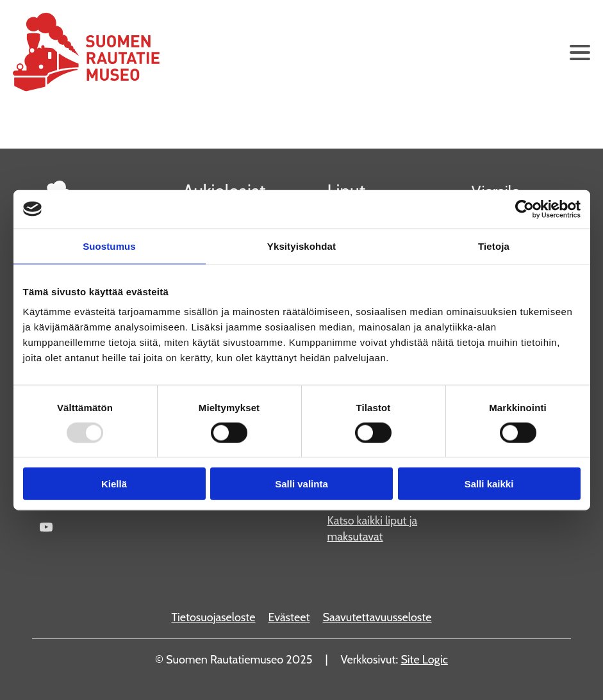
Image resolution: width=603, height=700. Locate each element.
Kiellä (114, 484)
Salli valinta (301, 484)
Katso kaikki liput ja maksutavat (373, 529)
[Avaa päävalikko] (580, 53)
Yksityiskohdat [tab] (301, 246)
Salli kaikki (489, 484)
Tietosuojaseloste (213, 617)
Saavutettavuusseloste (377, 617)
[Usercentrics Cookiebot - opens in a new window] (525, 209)
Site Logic (424, 660)
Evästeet (289, 617)
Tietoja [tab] (494, 246)
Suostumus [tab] (109, 246)
